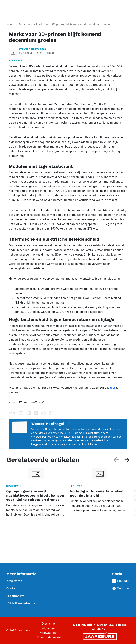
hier (113, 388)
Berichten (25, 24)
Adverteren (14, 581)
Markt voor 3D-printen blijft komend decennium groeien (73, 24)
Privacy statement (49, 637)
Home (10, 24)
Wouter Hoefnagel (32, 49)
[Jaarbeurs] (100, 636)
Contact (12, 588)
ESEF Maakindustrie (21, 603)
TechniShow (15, 596)
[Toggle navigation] (126, 8)
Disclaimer (49, 624)
